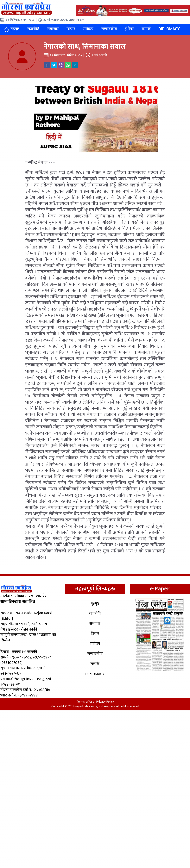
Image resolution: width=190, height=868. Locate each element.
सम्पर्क (146, 29)
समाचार (53, 29)
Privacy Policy (105, 702)
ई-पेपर (129, 29)
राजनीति (33, 29)
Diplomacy (169, 29)
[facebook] (47, 65)
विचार (71, 29)
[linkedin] (75, 65)
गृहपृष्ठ (12, 29)
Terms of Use (85, 702)
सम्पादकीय (109, 29)
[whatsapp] (68, 65)
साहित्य (88, 29)
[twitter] (54, 65)
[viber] (61, 65)
